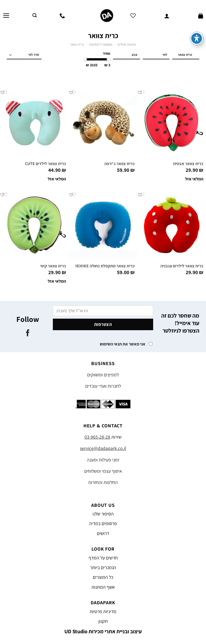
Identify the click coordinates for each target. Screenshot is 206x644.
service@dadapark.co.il (103, 448)
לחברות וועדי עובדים (103, 386)
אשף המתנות (103, 587)
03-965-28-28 (97, 437)
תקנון (103, 621)
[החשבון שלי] (167, 16)
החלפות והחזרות (103, 482)
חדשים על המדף (103, 558)
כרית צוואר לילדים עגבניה (182, 266)
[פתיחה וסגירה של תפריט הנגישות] (197, 23)
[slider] (109, 59)
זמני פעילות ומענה (103, 460)
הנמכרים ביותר (103, 567)
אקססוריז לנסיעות (101, 44)
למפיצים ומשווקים (103, 375)
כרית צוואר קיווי (53, 266)
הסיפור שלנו (103, 514)
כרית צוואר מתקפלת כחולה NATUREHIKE (100, 266)
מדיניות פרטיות (103, 611)
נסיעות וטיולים (127, 44)
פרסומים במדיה (103, 523)
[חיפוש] (35, 15)
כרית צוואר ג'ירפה (119, 164)
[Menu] (6, 16)
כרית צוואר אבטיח (188, 164)
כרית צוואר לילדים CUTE (45, 164)
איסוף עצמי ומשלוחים (103, 471)
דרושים (103, 533)
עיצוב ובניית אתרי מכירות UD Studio (103, 631)
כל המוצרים (103, 577)
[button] (140, 92)
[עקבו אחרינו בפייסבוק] (28, 333)
